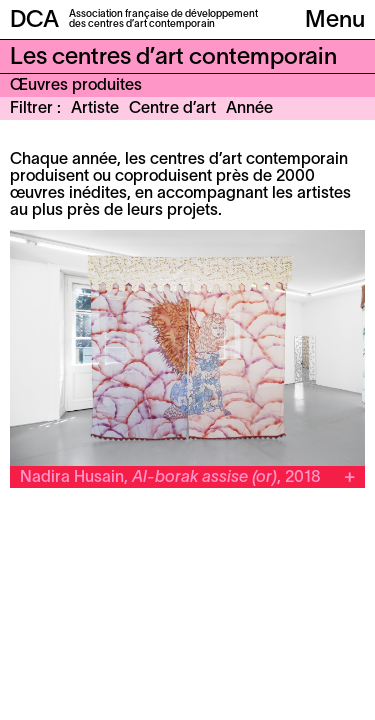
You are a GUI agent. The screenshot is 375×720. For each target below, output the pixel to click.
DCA (34, 21)
